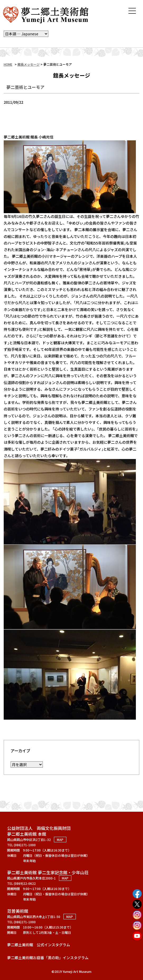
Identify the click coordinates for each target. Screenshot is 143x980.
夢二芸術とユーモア (25, 87)
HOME (8, 64)
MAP (60, 838)
